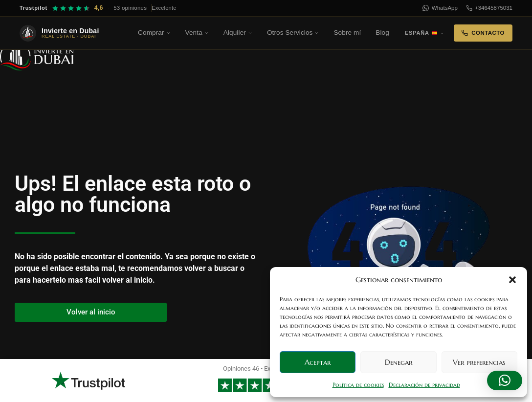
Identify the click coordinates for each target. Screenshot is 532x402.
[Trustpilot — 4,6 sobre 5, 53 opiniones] (98, 8)
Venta (197, 33)
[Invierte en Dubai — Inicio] (73, 33)
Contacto (483, 33)
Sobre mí (347, 33)
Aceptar (318, 362)
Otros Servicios (293, 33)
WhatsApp (440, 8)
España (424, 33)
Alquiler (238, 33)
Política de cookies (358, 385)
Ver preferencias (479, 362)
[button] (512, 280)
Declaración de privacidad (424, 385)
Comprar (154, 33)
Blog (382, 33)
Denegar (399, 362)
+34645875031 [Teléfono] (489, 8)
